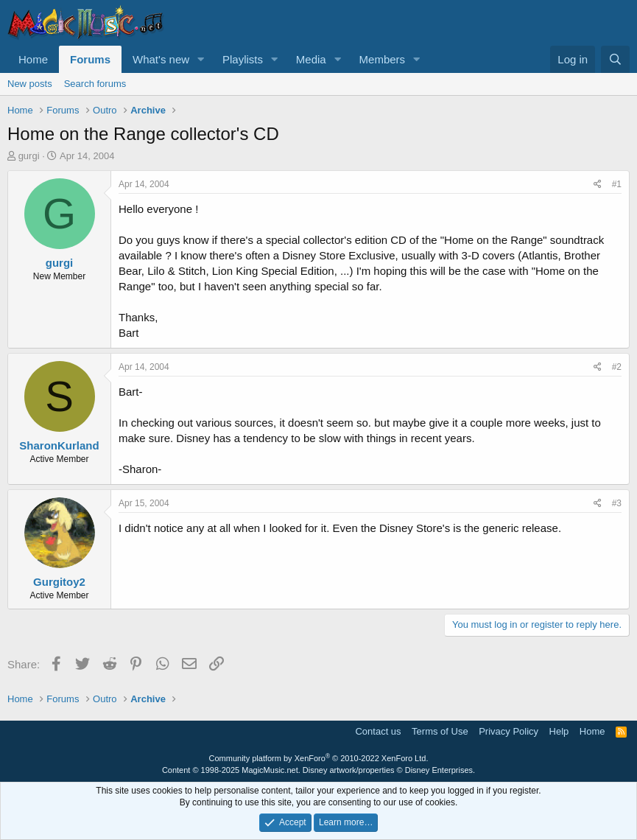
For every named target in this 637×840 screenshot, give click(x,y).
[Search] (615, 59)
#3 (617, 503)
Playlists (243, 59)
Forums (90, 59)
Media (311, 59)
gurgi (29, 156)
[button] (201, 59)
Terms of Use (440, 731)
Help (559, 731)
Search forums (95, 84)
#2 (617, 367)
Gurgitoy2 (59, 582)
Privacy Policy (508, 731)
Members (383, 59)
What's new (161, 59)
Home (33, 59)
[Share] (598, 185)
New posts (30, 84)
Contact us (378, 731)
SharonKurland (59, 445)
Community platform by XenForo (319, 758)
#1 (617, 184)
